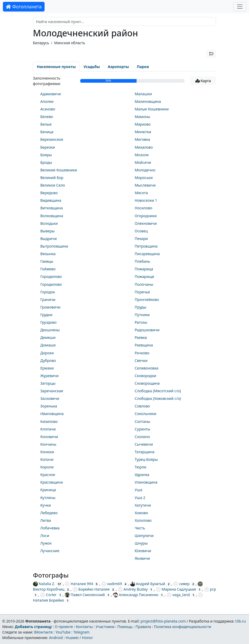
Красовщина (52, 482)
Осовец (141, 231)
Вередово (49, 193)
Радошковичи (147, 330)
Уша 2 (140, 498)
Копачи (47, 459)
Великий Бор (52, 178)
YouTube (63, 632)
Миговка (142, 139)
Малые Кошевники (152, 109)
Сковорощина (147, 383)
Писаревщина (147, 254)
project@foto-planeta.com (163, 621)
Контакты (84, 627)
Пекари (141, 239)
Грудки (46, 315)
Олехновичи (146, 223)
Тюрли (140, 467)
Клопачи (48, 429)
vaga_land (178, 595)
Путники (142, 315)
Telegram (82, 632)
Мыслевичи (145, 185)
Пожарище (144, 276)
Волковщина (52, 216)
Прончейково (147, 299)
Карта (203, 81)
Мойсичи (143, 162)
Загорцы (48, 383)
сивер (181, 584)
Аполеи (47, 101)
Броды (46, 162)
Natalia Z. (44, 584)
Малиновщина (148, 101)
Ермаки (47, 368)
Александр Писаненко (136, 595)
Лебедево (49, 513)
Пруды (140, 307)
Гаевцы (47, 261)
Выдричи (49, 239)
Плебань (142, 261)
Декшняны (50, 330)
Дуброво (48, 360)
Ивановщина (52, 414)
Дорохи (47, 353)
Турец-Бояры (146, 459)
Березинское (52, 139)
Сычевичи (144, 444)
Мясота (141, 193)
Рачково (142, 353)
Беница (47, 132)
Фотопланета (24, 7)
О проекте (64, 627)
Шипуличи (144, 536)
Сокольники (145, 414)
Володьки (49, 223)
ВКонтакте (43, 632)
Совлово (142, 406)
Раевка (141, 337)
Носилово (144, 208)
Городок (48, 292)
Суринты (142, 429)
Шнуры (141, 543)
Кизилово (49, 421)
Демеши (48, 337)
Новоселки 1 (146, 200)
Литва (46, 520)
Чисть (140, 528)
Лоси (45, 536)
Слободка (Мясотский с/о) (158, 391)
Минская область (70, 43)
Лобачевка (50, 528)
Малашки (143, 94)
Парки (143, 67)
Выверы (48, 231)
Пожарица (144, 269)
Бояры (46, 155)
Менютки (143, 132)
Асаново (48, 109)
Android (56, 638)
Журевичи (50, 376)
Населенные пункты (56, 67)
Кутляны (48, 498)
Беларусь (41, 43)
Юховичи (143, 551)
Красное (48, 475)
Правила (143, 627)
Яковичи (142, 558)
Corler (48, 595)
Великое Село (53, 185)
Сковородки (145, 376)
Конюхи (47, 452)
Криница (48, 490)
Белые (46, 124)
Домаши (48, 345)
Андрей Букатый (148, 584)
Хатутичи (143, 505)
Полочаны (144, 284)
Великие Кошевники (59, 170)
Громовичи (50, 307)
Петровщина (146, 246)
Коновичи (49, 437)
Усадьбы (92, 67)
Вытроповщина (54, 246)
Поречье (142, 292)
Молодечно (145, 170)
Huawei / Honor (79, 638)
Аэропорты (118, 67)
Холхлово (143, 520)
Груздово (48, 322)
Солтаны (142, 421)
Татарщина (145, 452)
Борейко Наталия (91, 589)
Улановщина (146, 482)
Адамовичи (51, 94)
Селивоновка (147, 368)
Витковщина (52, 208)
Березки (48, 147)
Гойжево (48, 269)
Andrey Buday (133, 589)
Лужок (46, 543)
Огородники (146, 216)
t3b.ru (241, 621)
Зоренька (49, 406)
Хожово (141, 513)
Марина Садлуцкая (176, 589)
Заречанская (52, 391)
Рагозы (141, 322)
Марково (143, 124)
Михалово (144, 147)
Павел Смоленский (85, 595)
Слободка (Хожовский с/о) (158, 398)
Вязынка (48, 254)
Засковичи (50, 398)
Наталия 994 (79, 584)
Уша (139, 490)
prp (210, 589)
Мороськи (144, 178)
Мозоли (142, 155)
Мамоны (142, 117)
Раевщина (144, 345)
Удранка (142, 475)
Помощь (125, 627)
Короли (47, 467)
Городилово (51, 276)
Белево (47, 117)
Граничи (48, 299)
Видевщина (51, 200)
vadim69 (112, 584)
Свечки (141, 360)
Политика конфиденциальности (183, 627)
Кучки (46, 505)
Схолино (142, 437)
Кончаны (48, 444)
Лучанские (50, 551)
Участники (105, 627)
